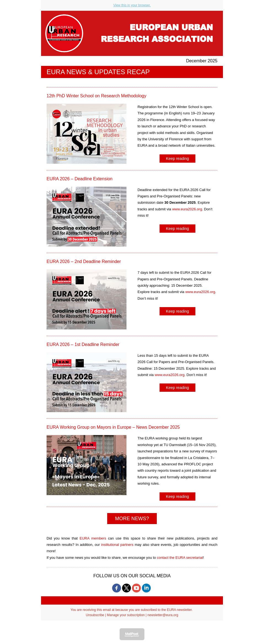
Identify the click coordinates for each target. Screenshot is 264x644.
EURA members (93, 538)
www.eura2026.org (187, 209)
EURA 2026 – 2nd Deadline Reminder (84, 261)
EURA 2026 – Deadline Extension (80, 179)
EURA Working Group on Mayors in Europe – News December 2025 (113, 427)
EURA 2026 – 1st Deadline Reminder (83, 344)
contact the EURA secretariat (180, 558)
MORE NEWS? (132, 519)
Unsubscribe (95, 615)
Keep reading (177, 159)
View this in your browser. (132, 5)
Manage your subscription (126, 615)
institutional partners (117, 545)
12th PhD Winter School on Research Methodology (96, 96)
